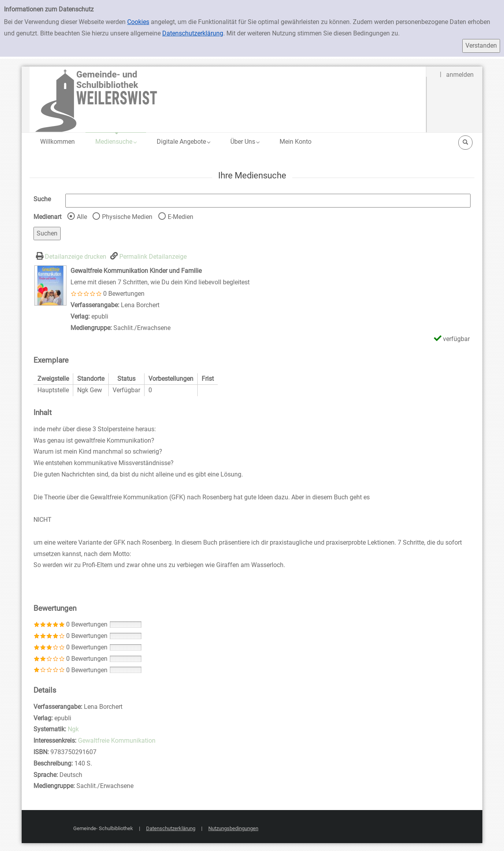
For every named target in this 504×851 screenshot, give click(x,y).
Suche (42, 199)
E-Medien (181, 217)
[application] (116, 142)
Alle (82, 217)
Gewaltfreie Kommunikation (117, 741)
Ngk (73, 729)
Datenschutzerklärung (193, 33)
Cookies (138, 22)
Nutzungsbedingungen (233, 828)
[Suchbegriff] (268, 201)
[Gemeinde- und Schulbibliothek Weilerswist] (228, 99)
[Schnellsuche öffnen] (465, 143)
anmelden (460, 75)
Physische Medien (127, 217)
